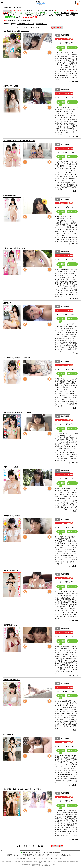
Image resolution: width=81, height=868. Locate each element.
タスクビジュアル (40, 15)
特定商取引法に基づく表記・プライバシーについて (32, 859)
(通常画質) (61, 48)
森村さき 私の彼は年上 (12, 570)
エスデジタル (28, 15)
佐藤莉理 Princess (10, 196)
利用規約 (51, 859)
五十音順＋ (40, 24)
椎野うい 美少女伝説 (11, 86)
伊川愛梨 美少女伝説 (12, 680)
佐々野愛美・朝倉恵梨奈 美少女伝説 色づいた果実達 (22, 789)
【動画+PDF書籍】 (71, 15)
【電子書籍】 (59, 15)
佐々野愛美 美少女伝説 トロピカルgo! (17, 412)
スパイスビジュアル (67, 43)
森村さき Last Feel (10, 303)
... (48, 28)
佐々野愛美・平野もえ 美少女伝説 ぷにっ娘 (19, 141)
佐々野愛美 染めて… (11, 735)
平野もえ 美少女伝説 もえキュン (15, 248)
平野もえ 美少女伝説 (11, 467)
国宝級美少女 (65, 13)
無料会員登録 (57, 852)
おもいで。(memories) (15, 15)
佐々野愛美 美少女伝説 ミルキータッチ (17, 358)
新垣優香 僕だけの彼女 (12, 625)
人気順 (20, 24)
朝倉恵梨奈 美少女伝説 (12, 516)
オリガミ (50, 15)
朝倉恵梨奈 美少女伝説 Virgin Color (16, 31)
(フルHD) (72, 47)
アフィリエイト (59, 859)
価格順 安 (28, 24)
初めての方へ (25, 852)
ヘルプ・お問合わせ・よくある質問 (41, 852)
